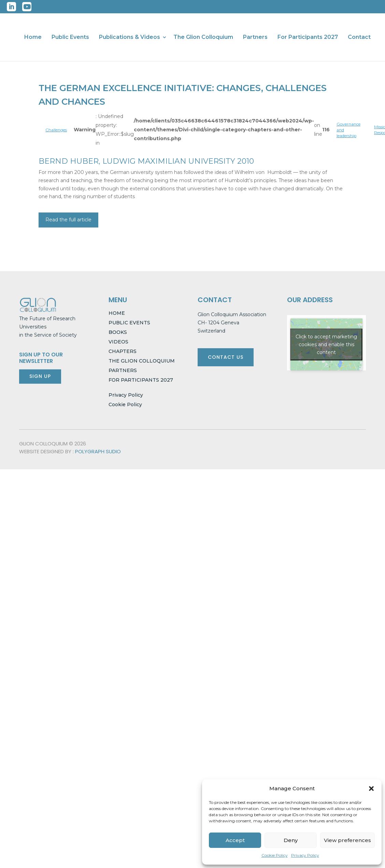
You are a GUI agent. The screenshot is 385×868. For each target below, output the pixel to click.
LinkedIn (11, 7)
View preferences (347, 840)
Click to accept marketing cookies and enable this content (326, 344)
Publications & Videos (130, 38)
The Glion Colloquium (203, 38)
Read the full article (68, 220)
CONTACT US (226, 357)
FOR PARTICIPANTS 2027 (141, 380)
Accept (235, 840)
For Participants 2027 (308, 38)
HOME (117, 313)
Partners (255, 38)
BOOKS (118, 332)
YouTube (27, 7)
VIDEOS (118, 342)
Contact (359, 38)
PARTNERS (123, 370)
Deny (291, 840)
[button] (371, 789)
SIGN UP (40, 376)
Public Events (70, 38)
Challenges (56, 130)
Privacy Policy (305, 855)
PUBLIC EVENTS (129, 323)
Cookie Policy (275, 855)
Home (33, 38)
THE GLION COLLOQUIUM (142, 361)
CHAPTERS (123, 351)
